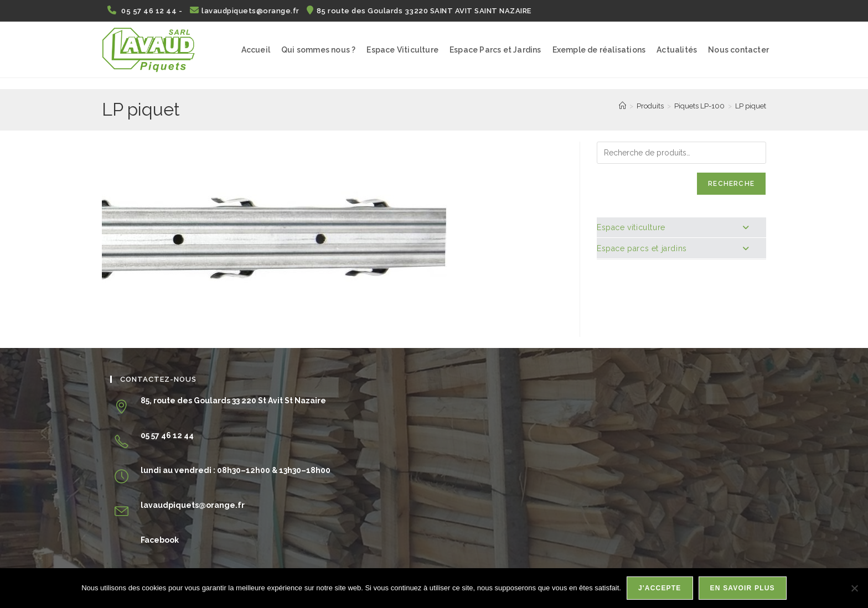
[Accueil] (622, 106)
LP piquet (751, 106)
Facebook (160, 540)
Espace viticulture (673, 227)
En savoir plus (743, 588)
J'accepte (660, 588)
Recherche (731, 184)
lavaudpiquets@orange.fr (246, 11)
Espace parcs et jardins (673, 248)
